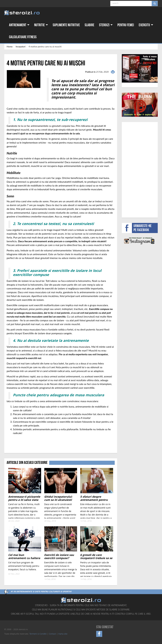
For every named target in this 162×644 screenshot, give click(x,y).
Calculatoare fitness (23, 37)
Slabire (89, 25)
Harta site (63, 634)
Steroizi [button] (106, 25)
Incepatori (21, 46)
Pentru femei (126, 25)
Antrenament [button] (19, 25)
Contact (52, 634)
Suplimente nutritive (66, 25)
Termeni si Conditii (38, 634)
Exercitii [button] (146, 25)
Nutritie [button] (41, 25)
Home (10, 46)
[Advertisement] (25, 441)
